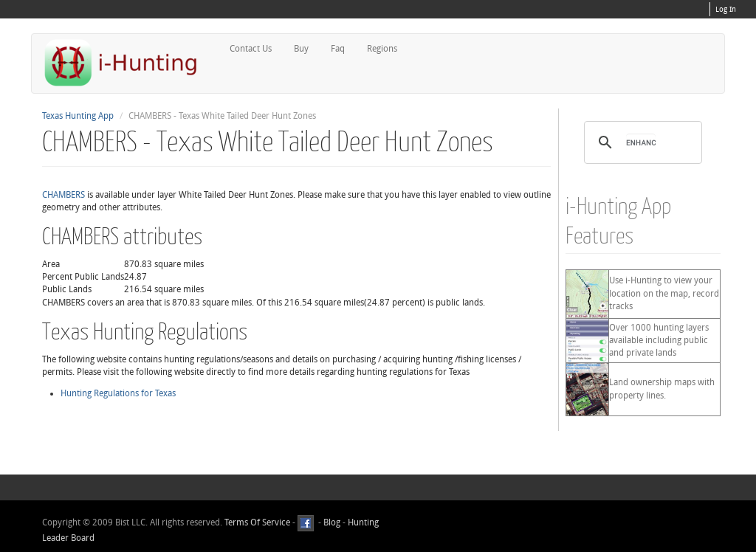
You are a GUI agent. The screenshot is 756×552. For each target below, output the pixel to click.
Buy (301, 49)
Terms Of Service (257, 522)
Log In (726, 10)
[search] (641, 142)
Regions (382, 49)
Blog (332, 522)
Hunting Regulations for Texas (118, 393)
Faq (338, 49)
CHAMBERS (63, 195)
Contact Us (251, 49)
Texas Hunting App (78, 116)
